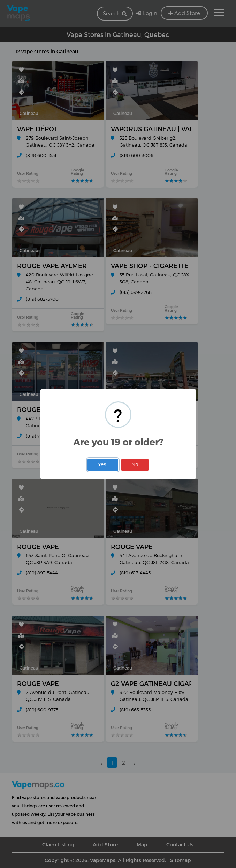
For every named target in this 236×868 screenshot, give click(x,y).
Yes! (102, 464)
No (135, 464)
